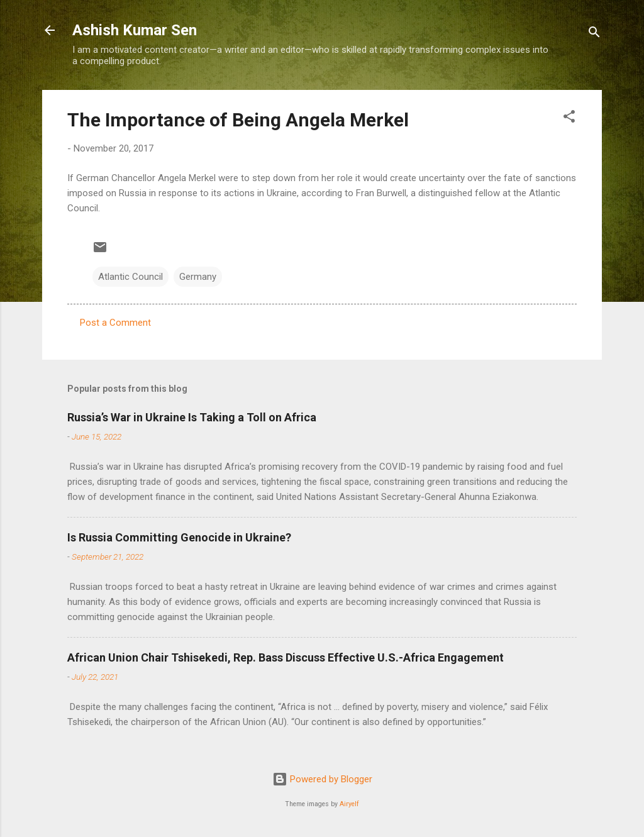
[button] (569, 119)
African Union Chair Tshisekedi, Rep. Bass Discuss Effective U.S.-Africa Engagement (286, 657)
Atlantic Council (130, 277)
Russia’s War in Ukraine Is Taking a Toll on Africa (192, 417)
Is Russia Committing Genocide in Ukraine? (179, 537)
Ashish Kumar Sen (135, 30)
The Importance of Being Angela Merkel (238, 120)
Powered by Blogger (322, 779)
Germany (198, 277)
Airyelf (349, 804)
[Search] (594, 34)
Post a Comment (115, 323)
